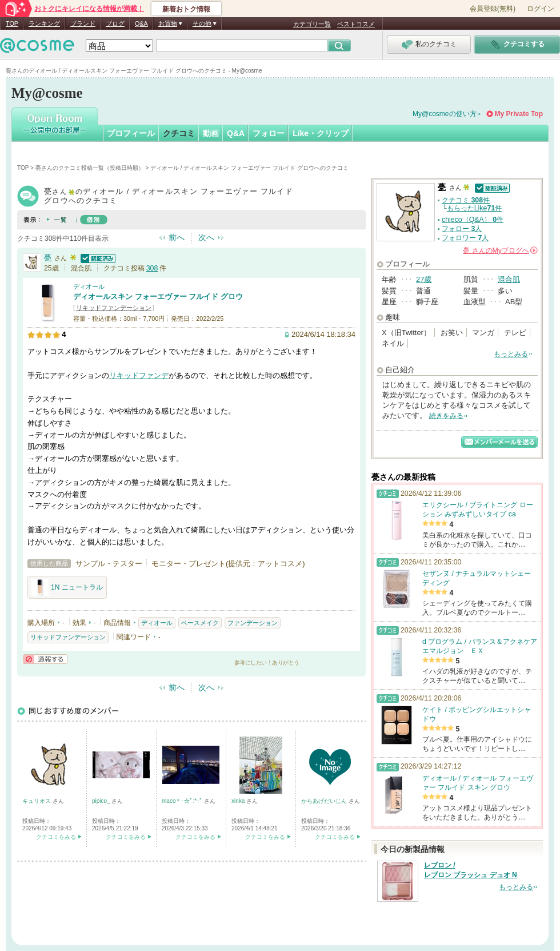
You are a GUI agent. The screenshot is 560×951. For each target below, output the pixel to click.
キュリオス (37, 801)
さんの (500, 250)
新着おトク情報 (186, 9)
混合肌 (509, 279)
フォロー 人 (462, 229)
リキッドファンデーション (114, 308)
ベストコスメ (356, 24)
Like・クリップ (321, 133)
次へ (206, 237)
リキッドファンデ (139, 375)
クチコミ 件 (466, 200)
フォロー (269, 133)
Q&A (141, 23)
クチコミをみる (56, 837)
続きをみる (446, 416)
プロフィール (131, 133)
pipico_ (102, 801)
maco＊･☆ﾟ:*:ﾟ (183, 801)
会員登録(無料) (493, 9)
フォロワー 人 (465, 238)
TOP (12, 23)
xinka (239, 801)
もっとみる (511, 354)
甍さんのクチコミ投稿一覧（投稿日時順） (90, 168)
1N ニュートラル (67, 587)
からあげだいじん (325, 801)
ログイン (541, 9)
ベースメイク (200, 623)
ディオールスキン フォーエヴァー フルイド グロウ (158, 297)
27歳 (424, 279)
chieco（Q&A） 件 (473, 220)
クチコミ (179, 133)
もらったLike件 (474, 208)
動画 (211, 133)
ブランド (83, 23)
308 (152, 268)
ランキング (44, 23)
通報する (45, 659)
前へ (177, 237)
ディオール (89, 287)
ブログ (115, 23)
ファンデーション (253, 623)
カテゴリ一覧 (312, 24)
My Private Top (519, 114)
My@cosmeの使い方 (445, 114)
